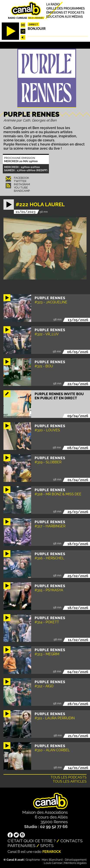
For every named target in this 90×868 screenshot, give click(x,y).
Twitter (20, 181)
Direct (33, 24)
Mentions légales (75, 863)
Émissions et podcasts (65, 13)
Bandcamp (22, 191)
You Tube (21, 188)
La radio (53, 4)
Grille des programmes (66, 8)
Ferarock (52, 852)
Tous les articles (70, 781)
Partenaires (22, 846)
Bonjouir (37, 29)
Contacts (72, 841)
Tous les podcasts (69, 777)
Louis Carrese (53, 863)
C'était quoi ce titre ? (32, 841)
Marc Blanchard (52, 860)
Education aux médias (65, 17)
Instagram (22, 184)
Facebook (21, 178)
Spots (47, 846)
